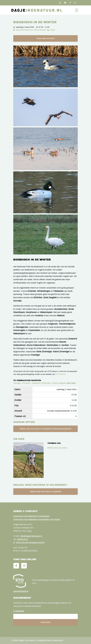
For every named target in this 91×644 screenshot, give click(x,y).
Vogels (52, 30)
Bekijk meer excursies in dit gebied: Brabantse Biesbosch (46, 429)
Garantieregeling (21, 591)
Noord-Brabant (40, 30)
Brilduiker (46, 383)
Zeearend (36, 383)
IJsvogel (17, 383)
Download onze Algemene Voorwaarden (31, 516)
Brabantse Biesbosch (24, 30)
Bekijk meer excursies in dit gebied (46, 492)
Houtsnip (26, 383)
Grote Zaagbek (59, 383)
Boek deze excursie (45, 38)
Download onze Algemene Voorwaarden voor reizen (37, 519)
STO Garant (60, 374)
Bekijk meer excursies (57, 448)
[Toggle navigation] (77, 10)
